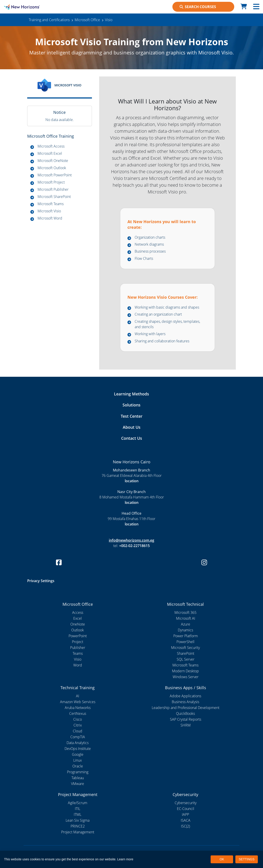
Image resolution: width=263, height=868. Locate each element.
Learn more (125, 859)
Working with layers (150, 334)
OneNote (78, 624)
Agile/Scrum (78, 803)
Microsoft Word (50, 218)
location (132, 481)
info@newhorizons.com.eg (131, 540)
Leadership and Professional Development (186, 708)
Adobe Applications (185, 696)
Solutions (131, 405)
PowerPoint (78, 636)
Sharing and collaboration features (162, 341)
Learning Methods (131, 394)
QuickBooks (185, 713)
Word (78, 665)
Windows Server (186, 677)
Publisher (78, 648)
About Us (132, 427)
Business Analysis (185, 702)
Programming (78, 772)
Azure (186, 624)
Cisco (78, 719)
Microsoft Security (185, 648)
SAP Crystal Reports (186, 719)
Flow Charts (144, 258)
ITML (78, 814)
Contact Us (132, 438)
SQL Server (186, 659)
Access (78, 612)
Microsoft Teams (51, 204)
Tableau (78, 778)
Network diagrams (149, 244)
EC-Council (186, 809)
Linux (78, 760)
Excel (78, 618)
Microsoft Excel (50, 153)
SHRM (186, 725)
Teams (78, 653)
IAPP (185, 814)
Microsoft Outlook (52, 168)
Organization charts (150, 237)
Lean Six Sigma (78, 820)
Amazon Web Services (78, 702)
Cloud (78, 731)
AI (78, 696)
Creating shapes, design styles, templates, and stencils (167, 324)
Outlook (78, 630)
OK (222, 859)
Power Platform (186, 636)
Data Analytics (78, 743)
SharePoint (186, 653)
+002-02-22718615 (134, 546)
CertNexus (78, 713)
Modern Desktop (185, 671)
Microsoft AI (186, 618)
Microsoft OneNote (53, 161)
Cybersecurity (186, 803)
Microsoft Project (51, 182)
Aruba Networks (78, 708)
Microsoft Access (51, 146)
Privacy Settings (41, 581)
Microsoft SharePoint (54, 197)
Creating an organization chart (158, 314)
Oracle (78, 766)
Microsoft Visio (49, 211)
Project (78, 642)
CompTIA (78, 737)
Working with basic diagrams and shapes (167, 307)
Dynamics (185, 630)
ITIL (78, 809)
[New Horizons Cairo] (33, 7)
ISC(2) (185, 826)
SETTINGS (247, 859)
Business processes (150, 251)
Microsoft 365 (185, 612)
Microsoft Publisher (53, 189)
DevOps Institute (78, 749)
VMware (78, 784)
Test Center (132, 416)
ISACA (186, 820)
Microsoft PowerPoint (55, 175)
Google (78, 754)
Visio (78, 659)
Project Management (78, 832)
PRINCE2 (78, 826)
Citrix (78, 725)
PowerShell (185, 642)
